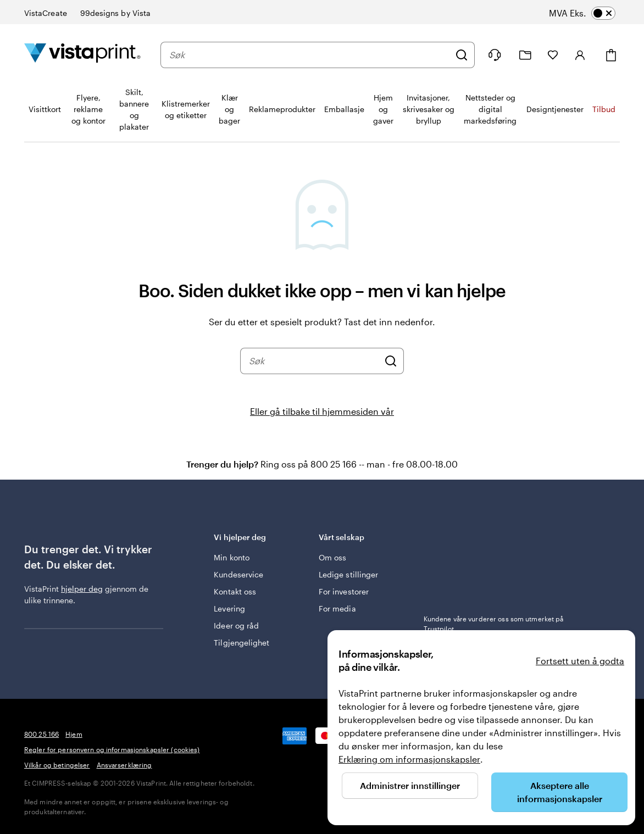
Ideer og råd (236, 625)
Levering (229, 608)
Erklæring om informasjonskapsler (409, 759)
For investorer (344, 591)
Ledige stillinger (348, 574)
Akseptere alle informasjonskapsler (560, 792)
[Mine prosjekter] (525, 55)
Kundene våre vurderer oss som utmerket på (494, 624)
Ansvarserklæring (124, 765)
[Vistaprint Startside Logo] (82, 55)
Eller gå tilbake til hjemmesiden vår (322, 411)
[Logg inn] (580, 55)
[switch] (593, 13)
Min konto (232, 557)
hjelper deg (82, 589)
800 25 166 (41, 734)
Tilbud (604, 109)
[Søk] (462, 55)
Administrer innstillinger (410, 785)
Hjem (74, 734)
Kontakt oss (235, 591)
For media (337, 608)
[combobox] (309, 55)
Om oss (332, 557)
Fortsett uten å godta (580, 661)
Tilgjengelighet (241, 643)
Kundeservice (238, 574)
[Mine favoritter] (553, 55)
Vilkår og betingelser (57, 765)
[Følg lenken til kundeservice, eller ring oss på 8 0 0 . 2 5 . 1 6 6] (495, 55)
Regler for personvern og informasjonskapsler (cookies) (112, 749)
